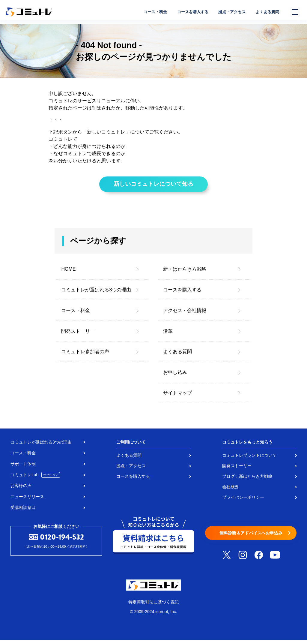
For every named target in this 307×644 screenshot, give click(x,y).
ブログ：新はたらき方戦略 (247, 480)
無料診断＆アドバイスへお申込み (251, 537)
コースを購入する (186, 12)
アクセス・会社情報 (185, 314)
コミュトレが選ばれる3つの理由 (96, 293)
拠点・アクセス (228, 12)
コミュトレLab (35, 479)
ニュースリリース (27, 500)
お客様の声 (21, 489)
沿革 (168, 335)
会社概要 (231, 490)
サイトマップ (177, 397)
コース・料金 (146, 12)
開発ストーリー (78, 335)
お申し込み (175, 376)
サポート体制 (23, 468)
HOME (68, 273)
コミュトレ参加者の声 (85, 355)
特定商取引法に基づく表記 (153, 606)
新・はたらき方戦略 (185, 273)
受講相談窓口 (23, 511)
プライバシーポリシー (243, 501)
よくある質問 (266, 12)
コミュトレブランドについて (249, 459)
